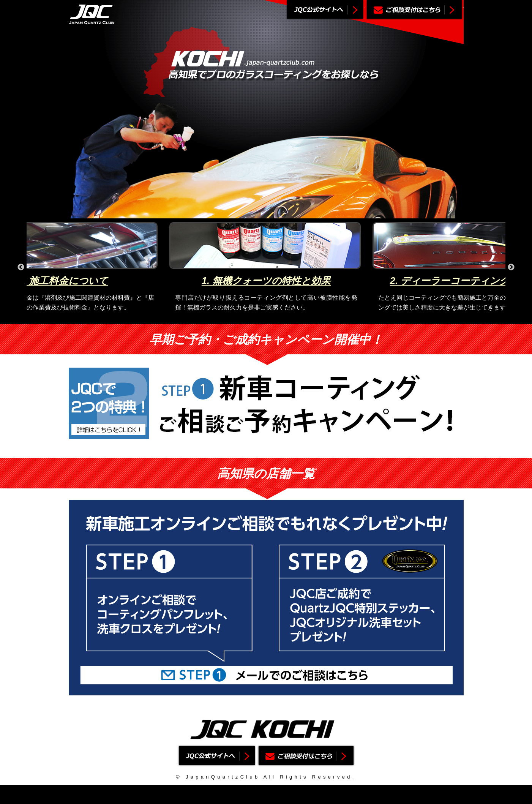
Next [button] (511, 267)
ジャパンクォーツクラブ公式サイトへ (325, 10)
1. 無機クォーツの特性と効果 (266, 281)
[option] (266, 267)
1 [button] (249, 318)
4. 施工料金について (63, 281)
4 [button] (283, 318)
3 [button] (272, 318)
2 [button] (260, 318)
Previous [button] (21, 267)
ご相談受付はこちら (414, 10)
